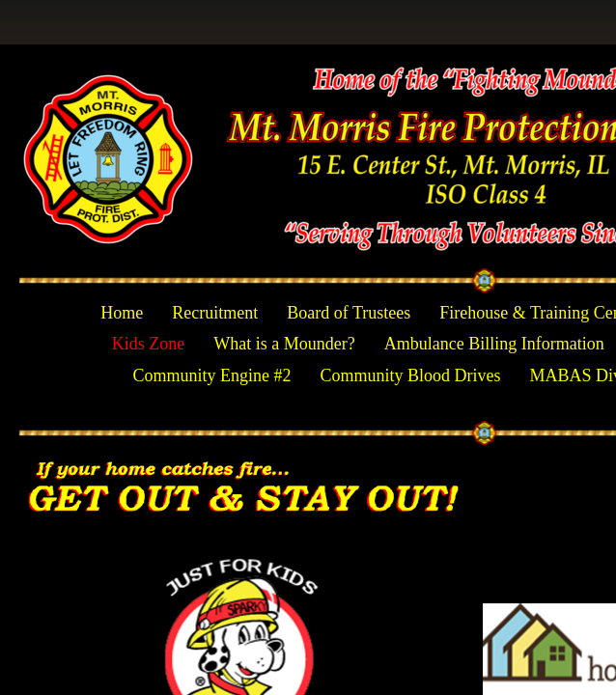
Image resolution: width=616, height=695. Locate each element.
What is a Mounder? (284, 344)
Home (122, 313)
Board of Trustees (349, 313)
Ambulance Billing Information (494, 344)
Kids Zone (149, 344)
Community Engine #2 (211, 375)
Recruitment (215, 313)
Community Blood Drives (410, 375)
